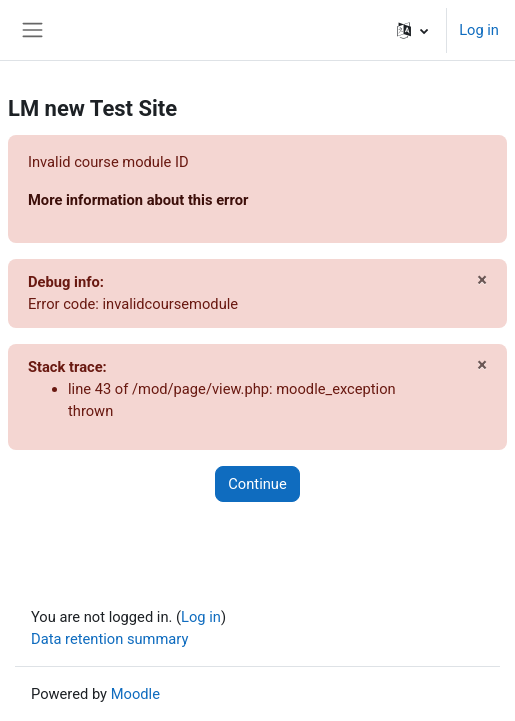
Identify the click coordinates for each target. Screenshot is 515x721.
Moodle (135, 694)
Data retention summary (109, 639)
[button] (412, 30)
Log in (479, 30)
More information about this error (138, 200)
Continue (257, 484)
